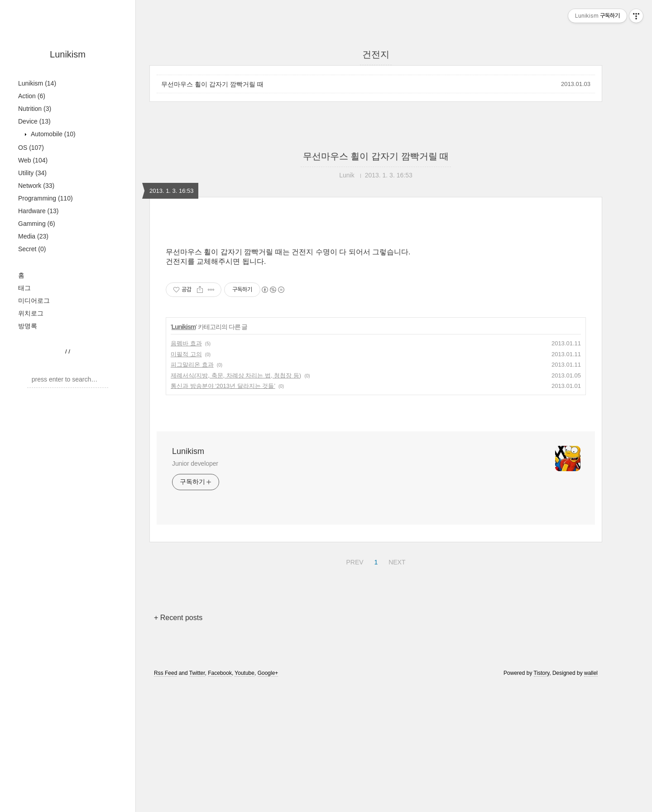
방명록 (28, 326)
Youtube (244, 673)
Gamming (37, 224)
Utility (32, 173)
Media (33, 236)
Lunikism (68, 54)
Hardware (38, 211)
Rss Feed (165, 673)
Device (34, 121)
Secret (32, 249)
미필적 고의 (186, 354)
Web (33, 160)
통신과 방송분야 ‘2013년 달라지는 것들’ (223, 386)
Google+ (268, 673)
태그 (24, 288)
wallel (591, 673)
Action (32, 96)
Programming (46, 198)
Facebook (220, 673)
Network (36, 186)
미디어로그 (34, 301)
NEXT (396, 561)
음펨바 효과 (186, 343)
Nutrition (35, 109)
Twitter (197, 673)
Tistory (542, 673)
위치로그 (31, 313)
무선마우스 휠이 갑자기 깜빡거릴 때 (212, 84)
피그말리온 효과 (192, 365)
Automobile (52, 134)
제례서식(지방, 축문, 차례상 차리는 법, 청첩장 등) (236, 375)
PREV (353, 561)
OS (31, 148)
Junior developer (195, 463)
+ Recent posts (178, 618)
